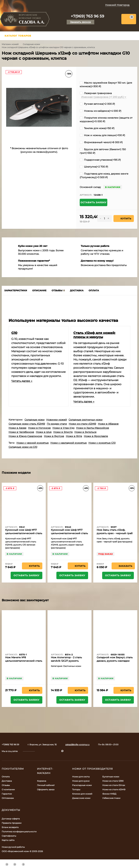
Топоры (76, 789)
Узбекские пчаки (111, 798)
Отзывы (6, 785)
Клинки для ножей (82, 794)
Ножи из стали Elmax (114, 785)
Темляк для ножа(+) (97, 128)
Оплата (6, 777)
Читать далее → (22, 381)
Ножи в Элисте (63, 432)
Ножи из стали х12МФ (82, 424)
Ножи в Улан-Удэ (63, 428)
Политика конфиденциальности (19, 832)
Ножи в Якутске (54, 436)
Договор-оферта (11, 819)
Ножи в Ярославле (96, 436)
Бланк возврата (10, 827)
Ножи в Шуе (44, 432)
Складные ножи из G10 (23, 447)
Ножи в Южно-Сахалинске (25, 436)
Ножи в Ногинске (39, 428)
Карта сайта (8, 840)
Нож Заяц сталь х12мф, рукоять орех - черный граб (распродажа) (115, 533)
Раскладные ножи (82, 785)
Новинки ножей (57, 420)
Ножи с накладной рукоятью (69, 443)
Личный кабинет (46, 785)
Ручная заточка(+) (97, 104)
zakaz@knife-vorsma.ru (77, 745)
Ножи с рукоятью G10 (102, 443)
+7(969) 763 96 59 (87, 16)
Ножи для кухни (81, 781)
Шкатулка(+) (94, 167)
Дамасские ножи (81, 798)
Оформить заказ (46, 789)
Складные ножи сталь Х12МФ (27, 424)
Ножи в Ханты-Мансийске (93, 428)
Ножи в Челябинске (21, 432)
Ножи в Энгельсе (85, 432)
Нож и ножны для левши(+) (102, 135)
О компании (8, 789)
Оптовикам (8, 798)
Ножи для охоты (81, 777)
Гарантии (7, 794)
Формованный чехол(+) (101, 142)
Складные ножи (31, 44)
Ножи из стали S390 (113, 781)
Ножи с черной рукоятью (33, 443)
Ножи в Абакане (108, 424)
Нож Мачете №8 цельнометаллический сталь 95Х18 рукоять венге (24, 661)
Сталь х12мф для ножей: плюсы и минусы (94, 335)
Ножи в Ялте (74, 436)
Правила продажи (12, 823)
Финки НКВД (109, 794)
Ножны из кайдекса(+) (101, 111)
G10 (14, 333)
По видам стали (57, 424)
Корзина (42, 781)
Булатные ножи (111, 777)
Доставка (7, 781)
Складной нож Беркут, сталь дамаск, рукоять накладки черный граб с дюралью (115, 661)
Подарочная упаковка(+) (100, 160)
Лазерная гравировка (96, 93)
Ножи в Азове (17, 428)
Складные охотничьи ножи (86, 420)
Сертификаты (9, 836)
